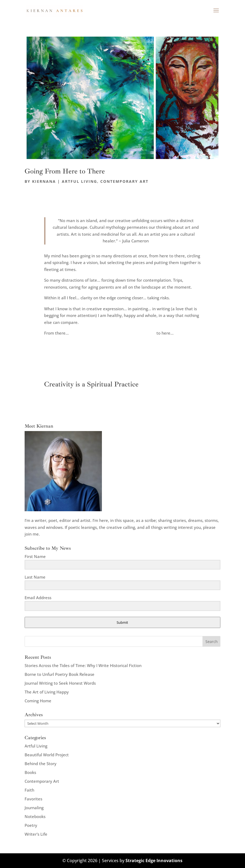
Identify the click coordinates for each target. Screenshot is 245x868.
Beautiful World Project (47, 755)
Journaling (34, 808)
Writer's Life (36, 834)
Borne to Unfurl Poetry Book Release (60, 674)
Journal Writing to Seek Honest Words (60, 683)
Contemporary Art (124, 181)
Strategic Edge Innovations (154, 861)
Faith (29, 790)
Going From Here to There (65, 171)
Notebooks (35, 816)
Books (30, 772)
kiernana (44, 181)
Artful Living (79, 181)
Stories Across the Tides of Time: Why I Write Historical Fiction (83, 665)
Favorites (33, 799)
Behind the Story (41, 764)
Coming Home (38, 701)
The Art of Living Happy (47, 692)
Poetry (31, 825)
